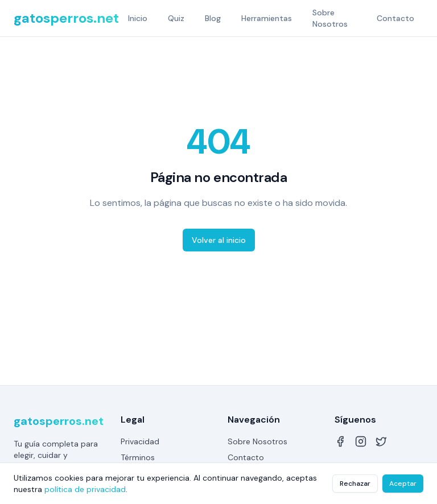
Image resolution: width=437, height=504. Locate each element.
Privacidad (140, 441)
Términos (138, 457)
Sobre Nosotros (330, 18)
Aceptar (403, 484)
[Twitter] (381, 441)
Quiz (176, 18)
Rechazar (355, 484)
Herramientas (267, 18)
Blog (213, 18)
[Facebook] (340, 441)
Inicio (138, 18)
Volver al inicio (219, 240)
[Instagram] (361, 441)
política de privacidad (85, 489)
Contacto (395, 18)
